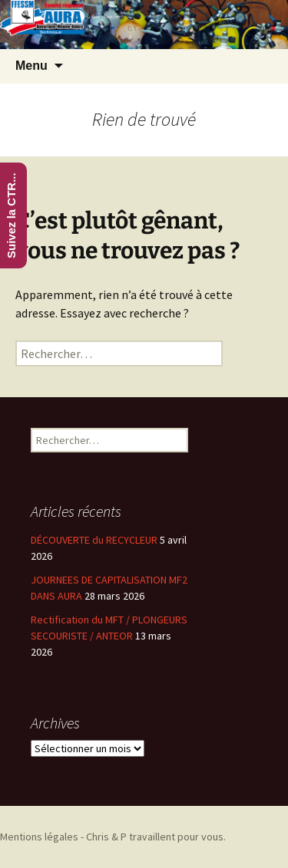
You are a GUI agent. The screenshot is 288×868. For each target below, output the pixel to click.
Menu (31, 66)
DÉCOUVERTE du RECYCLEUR (94, 540)
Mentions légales (39, 837)
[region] (144, 25)
